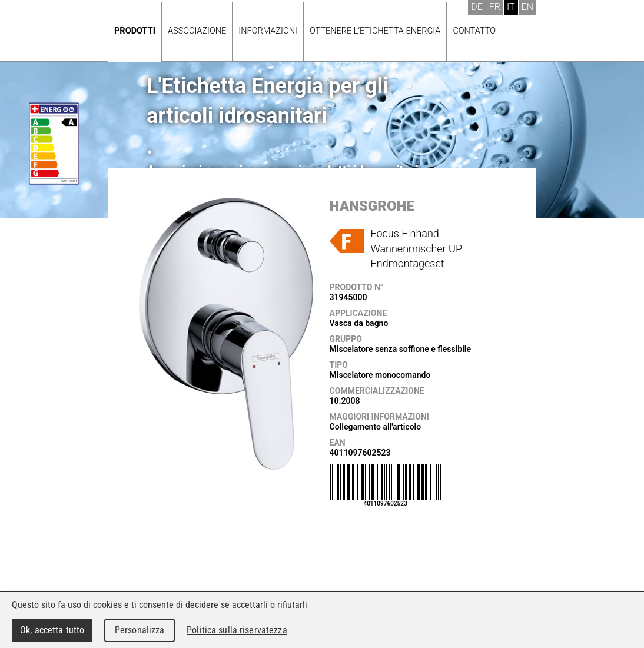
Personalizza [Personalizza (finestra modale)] (140, 630)
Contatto (474, 31)
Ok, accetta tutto (52, 630)
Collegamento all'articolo (376, 427)
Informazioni (268, 31)
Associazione (197, 31)
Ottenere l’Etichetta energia (375, 31)
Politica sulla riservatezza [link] (237, 630)
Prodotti (135, 31)
